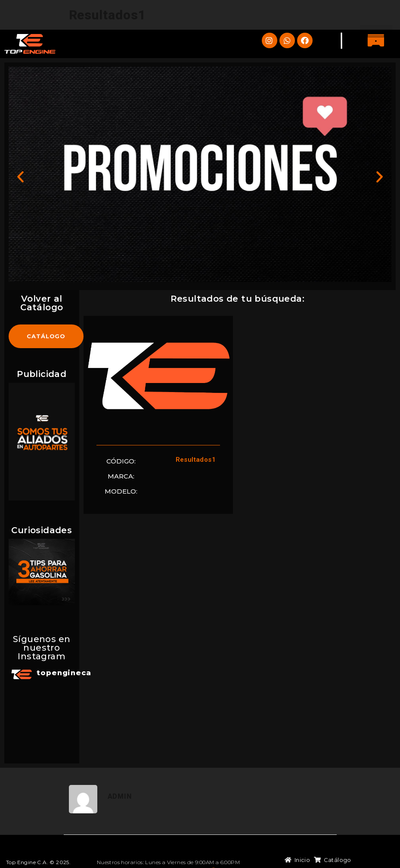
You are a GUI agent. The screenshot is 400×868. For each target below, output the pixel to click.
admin (120, 771)
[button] (376, 41)
